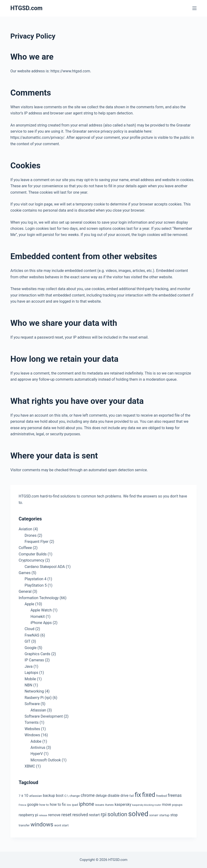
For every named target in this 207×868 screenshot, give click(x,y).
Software (32, 704)
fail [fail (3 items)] (131, 796)
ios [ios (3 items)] (69, 805)
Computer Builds (33, 554)
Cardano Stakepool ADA (45, 567)
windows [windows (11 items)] (42, 824)
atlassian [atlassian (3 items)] (36, 796)
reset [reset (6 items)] (66, 815)
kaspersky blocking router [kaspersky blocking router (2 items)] (146, 805)
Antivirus (38, 748)
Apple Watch (41, 610)
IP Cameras (34, 660)
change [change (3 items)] (75, 796)
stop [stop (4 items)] (174, 815)
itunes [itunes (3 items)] (109, 805)
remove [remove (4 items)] (54, 815)
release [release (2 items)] (43, 815)
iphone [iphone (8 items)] (86, 804)
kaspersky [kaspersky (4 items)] (123, 805)
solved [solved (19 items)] (138, 814)
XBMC (30, 766)
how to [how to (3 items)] (44, 805)
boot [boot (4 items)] (60, 796)
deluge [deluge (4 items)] (101, 796)
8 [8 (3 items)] (22, 796)
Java (29, 666)
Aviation (25, 529)
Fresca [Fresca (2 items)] (22, 805)
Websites (32, 729)
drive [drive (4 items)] (125, 796)
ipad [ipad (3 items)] (75, 805)
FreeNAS (32, 635)
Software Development (44, 716)
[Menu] (194, 8)
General (25, 591)
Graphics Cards (38, 654)
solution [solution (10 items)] (117, 814)
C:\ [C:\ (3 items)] (66, 796)
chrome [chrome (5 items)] (88, 795)
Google (31, 648)
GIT (27, 641)
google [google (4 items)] (33, 805)
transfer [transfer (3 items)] (24, 825)
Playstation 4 (36, 579)
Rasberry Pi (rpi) (38, 698)
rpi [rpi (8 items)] (103, 814)
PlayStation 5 (36, 585)
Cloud (29, 629)
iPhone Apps (41, 623)
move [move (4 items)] (166, 805)
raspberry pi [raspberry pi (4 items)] (28, 815)
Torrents (32, 722)
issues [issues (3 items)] (99, 805)
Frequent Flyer (37, 542)
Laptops (31, 673)
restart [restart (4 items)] (94, 815)
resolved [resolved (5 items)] (80, 815)
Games (25, 573)
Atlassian (38, 710)
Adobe (36, 741)
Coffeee (25, 548)
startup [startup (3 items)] (164, 815)
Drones (31, 535)
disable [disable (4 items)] (114, 796)
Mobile (30, 679)
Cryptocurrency (31, 560)
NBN (29, 685)
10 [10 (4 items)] (26, 796)
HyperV (37, 754)
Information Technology (39, 598)
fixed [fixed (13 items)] (149, 795)
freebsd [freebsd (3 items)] (161, 796)
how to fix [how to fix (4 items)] (58, 805)
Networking (34, 691)
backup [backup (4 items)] (49, 796)
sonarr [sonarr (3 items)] (154, 815)
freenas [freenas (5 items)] (175, 795)
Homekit (38, 617)
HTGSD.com (27, 8)
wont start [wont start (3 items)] (61, 825)
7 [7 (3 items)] (20, 796)
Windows (32, 735)
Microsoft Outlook (46, 760)
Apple (29, 604)
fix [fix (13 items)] (138, 795)
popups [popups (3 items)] (177, 805)
